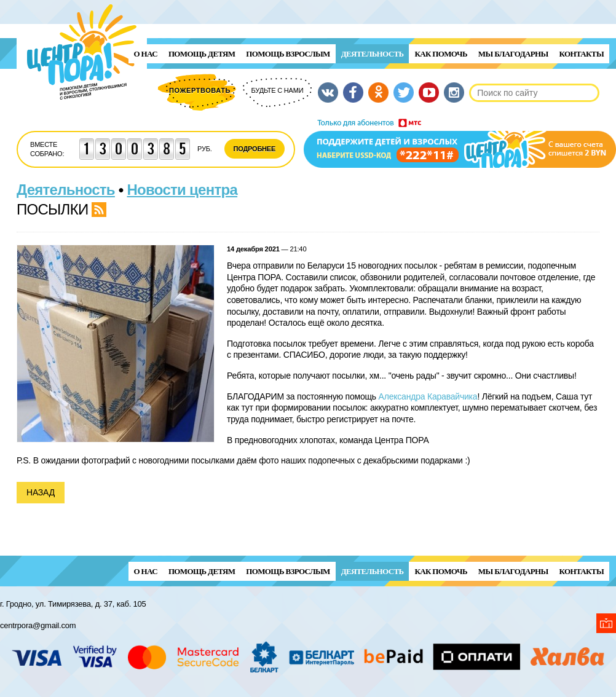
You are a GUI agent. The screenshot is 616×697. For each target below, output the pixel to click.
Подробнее (255, 149)
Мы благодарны (513, 54)
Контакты (582, 54)
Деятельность (373, 54)
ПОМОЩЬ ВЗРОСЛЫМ (288, 54)
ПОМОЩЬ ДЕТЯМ (202, 54)
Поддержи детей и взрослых (460, 143)
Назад (41, 492)
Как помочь (440, 54)
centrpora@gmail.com (38, 625)
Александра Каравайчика (428, 396)
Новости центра (183, 190)
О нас (146, 54)
